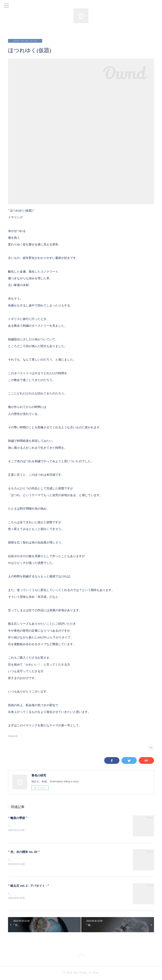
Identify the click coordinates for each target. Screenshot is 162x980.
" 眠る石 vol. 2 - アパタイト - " (28, 886)
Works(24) (13, 736)
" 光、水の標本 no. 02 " (24, 852)
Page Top (81, 957)
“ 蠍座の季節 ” (18, 818)
